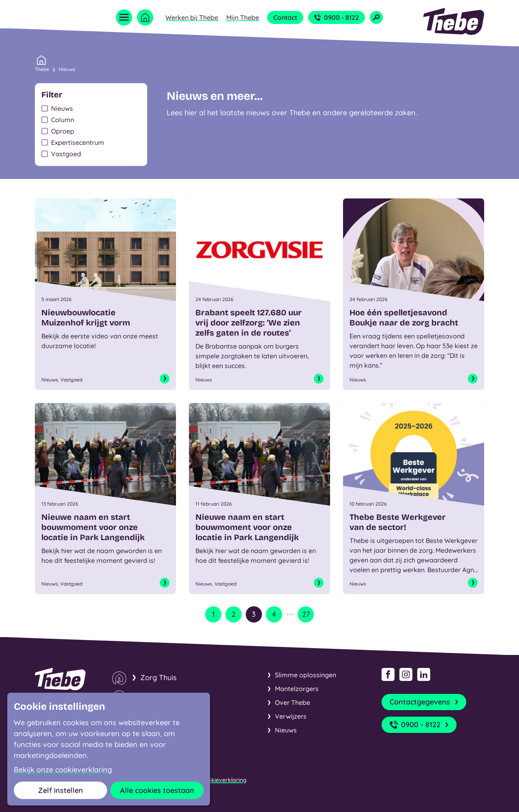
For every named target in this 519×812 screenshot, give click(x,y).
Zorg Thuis (159, 677)
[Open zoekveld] (376, 17)
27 (306, 614)
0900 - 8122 (337, 17)
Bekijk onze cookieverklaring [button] (63, 770)
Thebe (42, 69)
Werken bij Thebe (192, 17)
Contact (285, 17)
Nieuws (67, 69)
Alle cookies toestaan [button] (157, 790)
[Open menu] (124, 17)
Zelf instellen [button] (61, 790)
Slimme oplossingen (306, 675)
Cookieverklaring (223, 780)
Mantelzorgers (297, 689)
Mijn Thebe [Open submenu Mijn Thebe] (243, 17)
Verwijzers (291, 716)
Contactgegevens (425, 702)
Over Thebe (293, 702)
